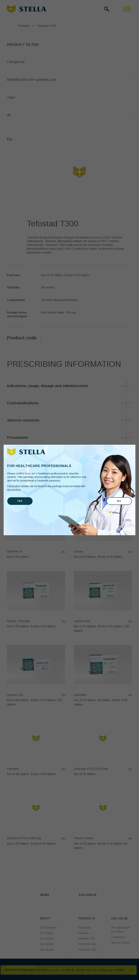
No (119, 501)
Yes (20, 501)
